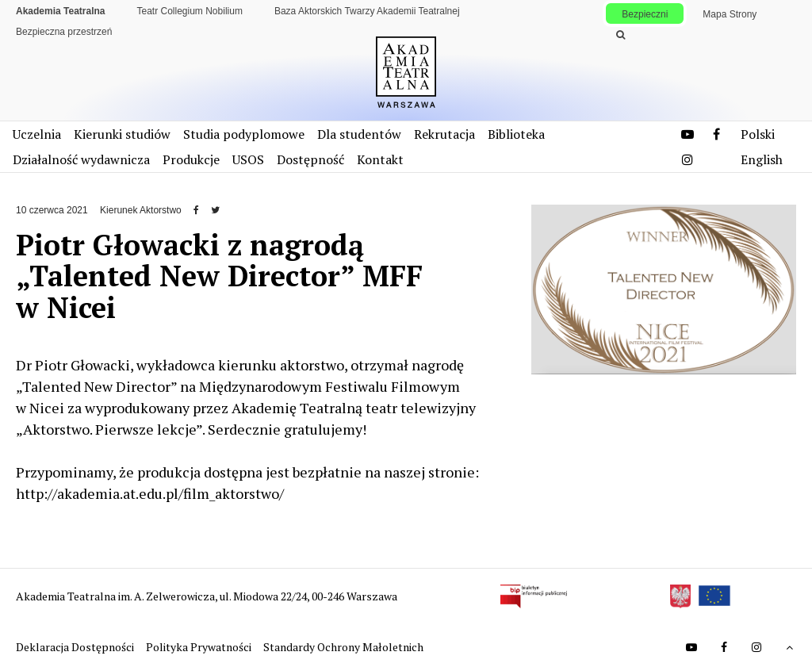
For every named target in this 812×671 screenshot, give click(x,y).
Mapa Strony (730, 14)
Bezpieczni (645, 14)
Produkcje (191, 159)
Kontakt (380, 159)
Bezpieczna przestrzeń (64, 32)
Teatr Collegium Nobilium (190, 11)
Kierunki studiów (122, 134)
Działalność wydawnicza (81, 159)
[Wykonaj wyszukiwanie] (620, 35)
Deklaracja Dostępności (76, 647)
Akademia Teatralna (61, 11)
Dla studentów (359, 134)
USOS (248, 159)
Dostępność (310, 159)
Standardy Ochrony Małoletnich (343, 647)
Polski (758, 134)
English (762, 159)
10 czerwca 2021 (52, 210)
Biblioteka (516, 134)
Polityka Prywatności (200, 647)
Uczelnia (37, 134)
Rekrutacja (444, 134)
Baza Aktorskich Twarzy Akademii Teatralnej (367, 11)
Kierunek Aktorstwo (141, 210)
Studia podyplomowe (244, 134)
